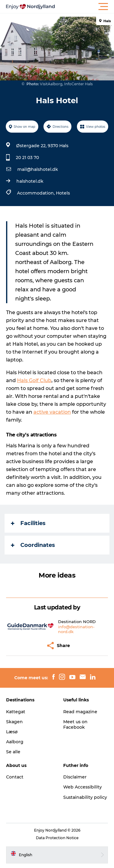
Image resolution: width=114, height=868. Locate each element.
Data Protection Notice (57, 838)
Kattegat (16, 712)
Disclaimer (75, 777)
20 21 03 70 (27, 158)
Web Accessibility (83, 787)
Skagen (14, 722)
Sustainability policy (85, 797)
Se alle (13, 752)
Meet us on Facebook (75, 724)
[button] (84, 7)
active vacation (52, 412)
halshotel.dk (30, 181)
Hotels (63, 193)
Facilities (28, 523)
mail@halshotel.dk (38, 169)
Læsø (12, 732)
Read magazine (80, 712)
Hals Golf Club (34, 380)
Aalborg (15, 742)
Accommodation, (36, 193)
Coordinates (33, 545)
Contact (15, 777)
